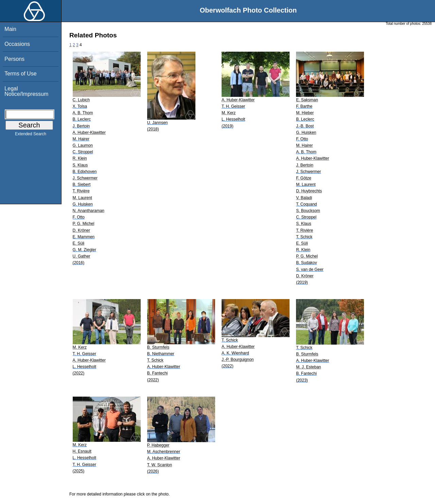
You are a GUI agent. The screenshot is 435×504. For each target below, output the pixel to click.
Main (10, 29)
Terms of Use (20, 74)
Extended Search (31, 135)
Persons (14, 59)
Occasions (17, 44)
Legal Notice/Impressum (26, 91)
